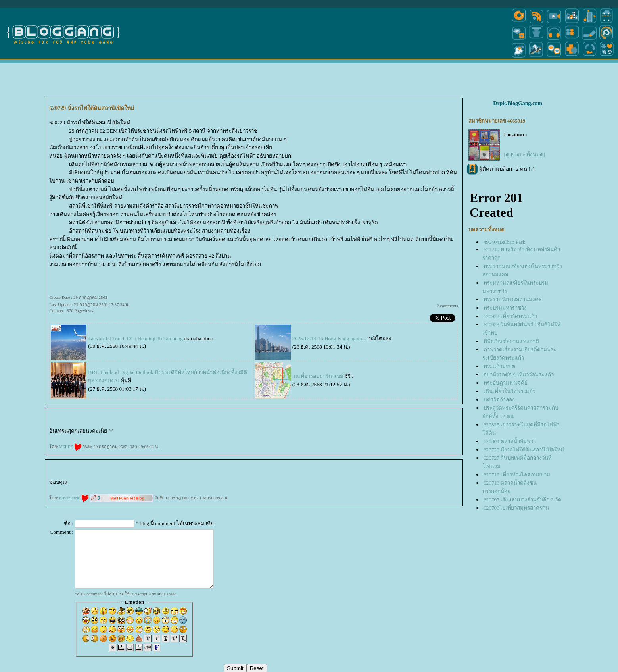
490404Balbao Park (505, 242)
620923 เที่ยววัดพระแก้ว (510, 316)
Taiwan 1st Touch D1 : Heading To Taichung (135, 338)
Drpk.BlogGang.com (518, 103)
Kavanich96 (74, 498)
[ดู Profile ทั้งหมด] (525, 155)
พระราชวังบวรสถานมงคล (513, 299)
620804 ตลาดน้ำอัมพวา (510, 441)
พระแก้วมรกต (499, 366)
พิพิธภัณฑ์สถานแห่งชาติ (511, 341)
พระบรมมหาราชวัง (505, 308)
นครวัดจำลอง (499, 400)
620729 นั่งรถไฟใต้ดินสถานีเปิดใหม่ (524, 450)
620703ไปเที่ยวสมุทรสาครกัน (516, 508)
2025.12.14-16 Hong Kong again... (329, 338)
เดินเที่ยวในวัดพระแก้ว (510, 391)
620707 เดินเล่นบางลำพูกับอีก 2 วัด (522, 500)
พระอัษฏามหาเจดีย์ (506, 383)
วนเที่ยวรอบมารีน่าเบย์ (318, 376)
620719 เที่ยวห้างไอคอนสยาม (517, 475)
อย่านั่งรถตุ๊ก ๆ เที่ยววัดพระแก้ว (519, 375)
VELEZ (70, 447)
